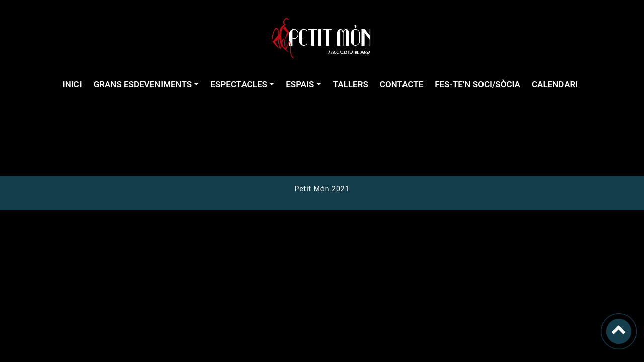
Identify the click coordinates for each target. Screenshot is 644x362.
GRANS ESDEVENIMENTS (143, 84)
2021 (340, 189)
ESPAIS (300, 84)
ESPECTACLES (238, 84)
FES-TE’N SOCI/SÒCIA (477, 84)
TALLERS (351, 84)
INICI (72, 84)
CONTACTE (401, 84)
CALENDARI (555, 84)
